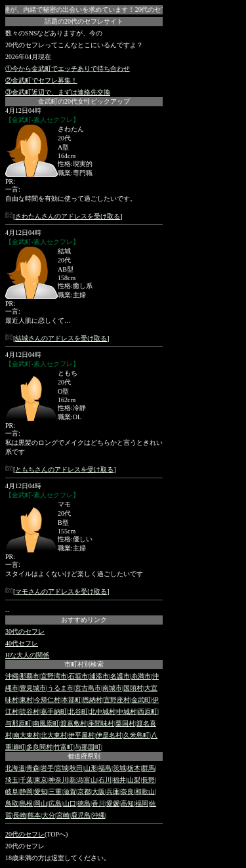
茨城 (119, 768)
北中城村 (102, 712)
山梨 (134, 780)
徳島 (84, 803)
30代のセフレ (25, 631)
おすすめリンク (84, 620)
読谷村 (30, 712)
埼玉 (12, 780)
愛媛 (113, 803)
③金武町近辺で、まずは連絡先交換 (58, 92)
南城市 (112, 688)
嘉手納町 (54, 712)
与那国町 (88, 747)
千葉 (26, 780)
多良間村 (39, 747)
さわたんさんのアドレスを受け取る (68, 216)
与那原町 (18, 723)
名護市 (120, 676)
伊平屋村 (81, 735)
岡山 (41, 803)
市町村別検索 (84, 664)
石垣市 (78, 676)
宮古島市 (88, 688)
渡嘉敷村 (73, 723)
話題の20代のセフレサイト (84, 21)
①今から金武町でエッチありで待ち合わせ (68, 69)
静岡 (26, 792)
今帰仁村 (47, 700)
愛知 (41, 792)
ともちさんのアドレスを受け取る (64, 469)
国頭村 (133, 688)
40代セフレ (22, 643)
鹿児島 (81, 815)
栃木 (134, 768)
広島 (55, 803)
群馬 (148, 768)
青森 (33, 768)
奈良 (127, 792)
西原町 (148, 712)
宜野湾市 (54, 676)
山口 (70, 803)
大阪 (98, 792)
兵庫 (113, 792)
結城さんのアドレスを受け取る (61, 338)
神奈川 (58, 780)
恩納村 (92, 700)
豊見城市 (33, 688)
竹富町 (64, 747)
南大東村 (26, 735)
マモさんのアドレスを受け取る (61, 591)
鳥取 (12, 803)
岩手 (47, 768)
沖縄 (12, 676)
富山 (91, 780)
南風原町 (46, 723)
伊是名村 (109, 735)
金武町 (141, 700)
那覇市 (30, 676)
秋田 (76, 768)
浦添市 (99, 676)
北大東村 (54, 735)
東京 (41, 780)
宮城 (62, 768)
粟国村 (125, 723)
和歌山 (145, 792)
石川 (105, 780)
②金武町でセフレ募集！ (41, 80)
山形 (91, 768)
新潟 (76, 780)
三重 (55, 792)
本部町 (72, 700)
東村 (26, 700)
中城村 (127, 712)
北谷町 (78, 712)
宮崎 (63, 815)
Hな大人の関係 (27, 655)
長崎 (20, 815)
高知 (127, 803)
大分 (49, 815)
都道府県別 (84, 756)
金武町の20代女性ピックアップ (84, 101)
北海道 (15, 768)
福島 (105, 768)
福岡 (142, 803)
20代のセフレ (25, 834)
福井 (119, 780)
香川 (98, 803)
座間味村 (101, 723)
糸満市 (141, 676)
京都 (84, 792)
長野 (148, 780)
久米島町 (136, 735)
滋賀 (70, 792)
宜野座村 (117, 700)
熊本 (34, 815)
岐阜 (12, 792)
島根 (26, 803)
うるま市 (60, 688)
